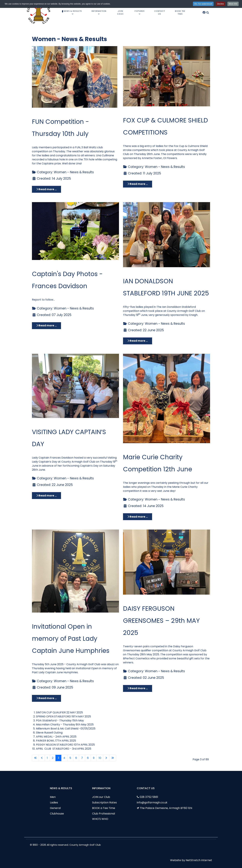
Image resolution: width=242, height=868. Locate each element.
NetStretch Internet (199, 860)
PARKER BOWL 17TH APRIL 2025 (56, 741)
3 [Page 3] (58, 758)
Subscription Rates (104, 803)
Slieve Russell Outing (49, 733)
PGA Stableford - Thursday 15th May (60, 720)
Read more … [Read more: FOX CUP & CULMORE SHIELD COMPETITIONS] (138, 184)
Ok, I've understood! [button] (203, 4)
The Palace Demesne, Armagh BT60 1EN (166, 808)
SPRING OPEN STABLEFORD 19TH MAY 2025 (63, 716)
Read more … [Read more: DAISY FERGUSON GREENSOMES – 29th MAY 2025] (138, 688)
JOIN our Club (101, 797)
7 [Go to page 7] (82, 758)
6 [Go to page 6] (76, 758)
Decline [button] (220, 4)
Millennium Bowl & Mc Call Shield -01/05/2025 (66, 729)
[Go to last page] (113, 758)
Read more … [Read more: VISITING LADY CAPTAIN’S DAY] (46, 496)
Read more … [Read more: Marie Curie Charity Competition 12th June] (138, 517)
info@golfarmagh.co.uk (152, 803)
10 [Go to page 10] (100, 758)
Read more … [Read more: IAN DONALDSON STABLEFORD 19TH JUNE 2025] (138, 341)
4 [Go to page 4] (64, 758)
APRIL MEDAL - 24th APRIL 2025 (56, 737)
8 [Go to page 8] (88, 758)
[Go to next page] (106, 758)
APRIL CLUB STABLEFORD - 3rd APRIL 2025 (64, 749)
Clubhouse (57, 814)
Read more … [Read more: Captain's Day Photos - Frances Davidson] (46, 325)
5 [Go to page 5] (70, 758)
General (55, 808)
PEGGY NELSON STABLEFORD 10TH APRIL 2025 (65, 745)
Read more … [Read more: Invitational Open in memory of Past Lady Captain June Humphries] (46, 698)
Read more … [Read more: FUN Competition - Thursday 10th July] (46, 189)
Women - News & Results (74, 172)
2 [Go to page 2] (53, 758)
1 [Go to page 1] (47, 758)
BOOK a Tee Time (104, 808)
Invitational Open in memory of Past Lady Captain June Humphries (71, 639)
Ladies (54, 803)
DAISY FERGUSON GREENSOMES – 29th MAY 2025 (161, 621)
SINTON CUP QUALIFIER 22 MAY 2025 (59, 712)
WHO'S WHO (100, 819)
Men (53, 797)
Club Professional (104, 814)
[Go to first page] (35, 758)
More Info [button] (233, 4)
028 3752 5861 (149, 797)
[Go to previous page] (42, 758)
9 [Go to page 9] (94, 758)
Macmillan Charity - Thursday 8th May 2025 (65, 725)
